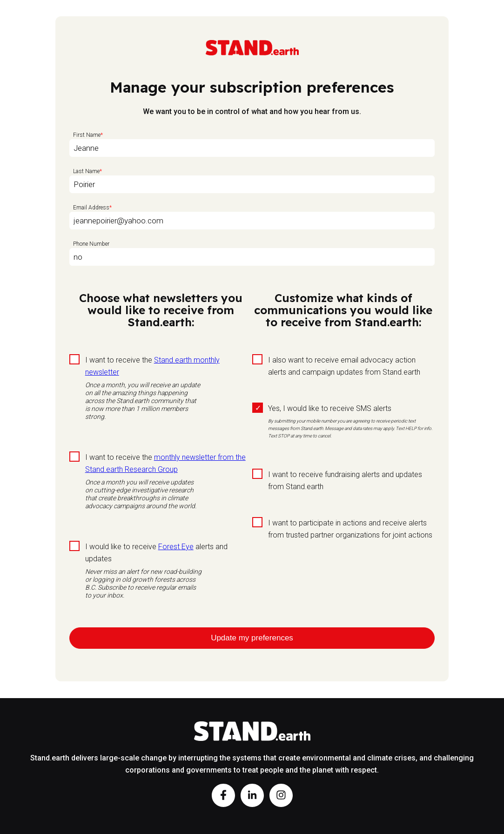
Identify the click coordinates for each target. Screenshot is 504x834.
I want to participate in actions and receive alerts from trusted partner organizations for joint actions (350, 529)
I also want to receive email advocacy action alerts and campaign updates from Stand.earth (344, 366)
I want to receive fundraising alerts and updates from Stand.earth (345, 481)
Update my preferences (252, 638)
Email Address (91, 208)
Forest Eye (176, 547)
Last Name (86, 171)
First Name (87, 135)
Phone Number (91, 244)
